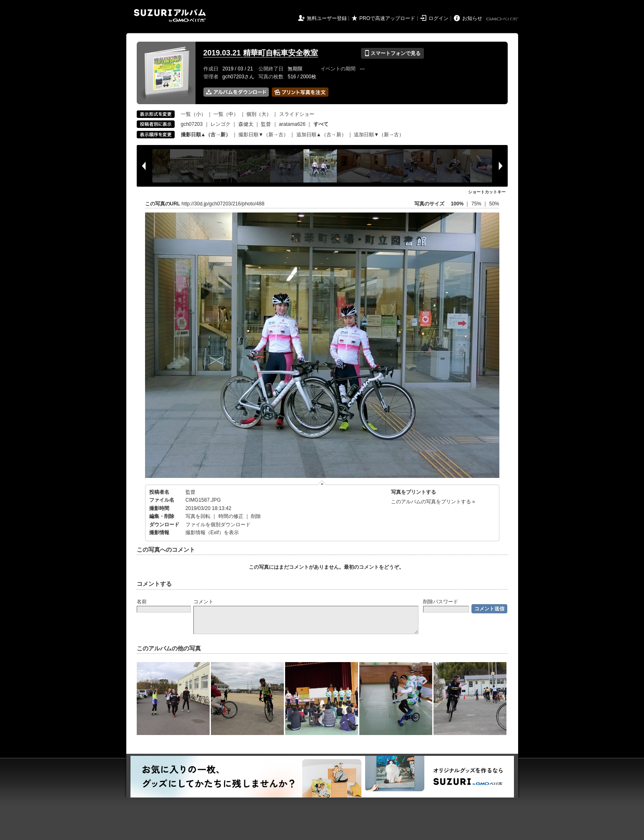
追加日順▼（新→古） (379, 135)
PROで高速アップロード (387, 18)
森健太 (246, 124)
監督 (266, 124)
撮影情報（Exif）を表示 (212, 532)
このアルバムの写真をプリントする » (433, 502)
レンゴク (221, 124)
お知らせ (472, 18)
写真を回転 (198, 516)
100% (457, 204)
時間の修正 (231, 516)
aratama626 (292, 124)
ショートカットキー (487, 192)
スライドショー (297, 114)
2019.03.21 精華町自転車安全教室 (261, 53)
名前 (142, 602)
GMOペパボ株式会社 (503, 19)
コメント (203, 602)
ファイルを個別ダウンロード (218, 525)
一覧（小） (193, 114)
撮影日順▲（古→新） (206, 135)
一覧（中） (226, 114)
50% (494, 204)
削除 (256, 516)
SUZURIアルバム (170, 16)
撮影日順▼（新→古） (263, 135)
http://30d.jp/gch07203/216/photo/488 (223, 204)
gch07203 (192, 124)
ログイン (439, 18)
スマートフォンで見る (392, 53)
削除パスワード (441, 602)
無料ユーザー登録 (327, 18)
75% (477, 204)
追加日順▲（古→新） (321, 135)
